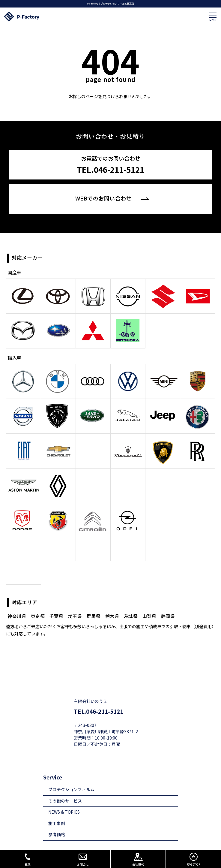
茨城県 (131, 605)
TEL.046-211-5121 (99, 700)
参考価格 (57, 823)
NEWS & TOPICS (64, 801)
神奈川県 (17, 605)
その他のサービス (65, 789)
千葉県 (57, 605)
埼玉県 (75, 605)
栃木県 (112, 605)
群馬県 (94, 605)
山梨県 (149, 605)
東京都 (38, 605)
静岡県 (168, 605)
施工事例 (57, 812)
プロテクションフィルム (71, 778)
